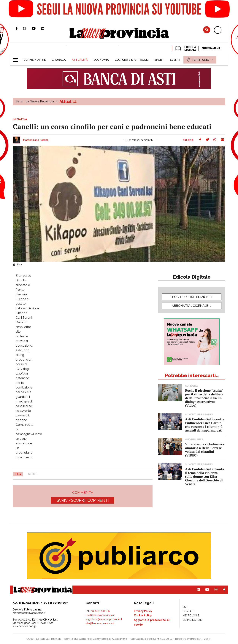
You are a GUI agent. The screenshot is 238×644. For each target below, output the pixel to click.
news (33, 474)
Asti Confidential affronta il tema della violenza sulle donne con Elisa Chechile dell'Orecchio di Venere (205, 476)
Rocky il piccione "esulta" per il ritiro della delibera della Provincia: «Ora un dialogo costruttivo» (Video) (204, 398)
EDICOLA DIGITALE (185, 48)
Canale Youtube (37, 28)
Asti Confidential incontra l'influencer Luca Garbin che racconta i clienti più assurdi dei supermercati (205, 425)
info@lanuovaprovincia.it (100, 615)
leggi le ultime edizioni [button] (190, 297)
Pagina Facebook (19, 28)
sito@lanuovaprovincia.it (100, 623)
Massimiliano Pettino (36, 140)
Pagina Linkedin (45, 28)
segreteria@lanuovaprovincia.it (104, 619)
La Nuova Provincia (40, 101)
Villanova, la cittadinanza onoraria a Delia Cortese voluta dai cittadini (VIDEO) (205, 450)
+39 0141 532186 (100, 611)
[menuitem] (35, 60)
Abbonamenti (211, 48)
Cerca (207, 30)
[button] (17, 58)
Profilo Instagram (28, 28)
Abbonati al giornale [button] (190, 306)
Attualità (68, 101)
